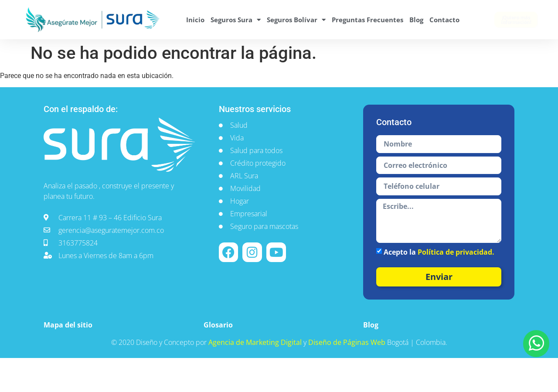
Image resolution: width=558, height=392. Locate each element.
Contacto (444, 20)
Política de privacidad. (456, 252)
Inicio (195, 20)
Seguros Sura (236, 20)
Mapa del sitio (68, 325)
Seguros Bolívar (296, 20)
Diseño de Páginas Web (348, 342)
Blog (416, 20)
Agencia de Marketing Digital (256, 342)
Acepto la (439, 252)
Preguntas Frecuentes (367, 20)
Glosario (218, 325)
